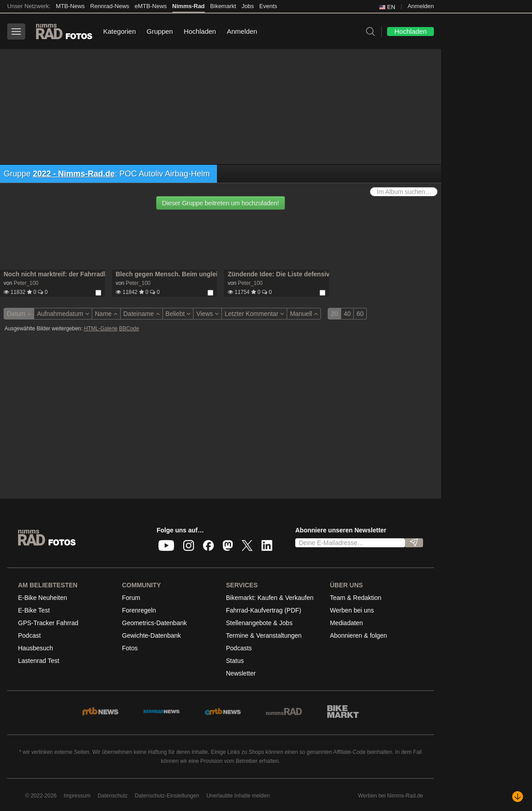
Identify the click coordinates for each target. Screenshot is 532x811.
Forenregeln (139, 610)
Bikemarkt (223, 6)
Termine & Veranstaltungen (264, 635)
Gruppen (160, 31)
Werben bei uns (352, 610)
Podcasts (239, 648)
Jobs (248, 6)
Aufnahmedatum (63, 314)
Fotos (130, 648)
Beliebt (178, 314)
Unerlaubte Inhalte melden (238, 796)
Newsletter (241, 673)
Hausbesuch (36, 648)
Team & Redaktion (356, 598)
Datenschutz (113, 796)
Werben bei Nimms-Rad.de (391, 796)
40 (347, 314)
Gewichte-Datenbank (151, 635)
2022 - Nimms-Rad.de (74, 174)
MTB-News (70, 6)
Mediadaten (346, 623)
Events (268, 6)
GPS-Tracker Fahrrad (48, 623)
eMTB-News (151, 6)
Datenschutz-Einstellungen (167, 796)
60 (360, 314)
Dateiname (142, 314)
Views (207, 314)
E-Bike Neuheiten (43, 598)
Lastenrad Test (39, 661)
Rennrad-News (110, 6)
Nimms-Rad (189, 6)
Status (235, 661)
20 (334, 314)
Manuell (304, 314)
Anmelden (421, 6)
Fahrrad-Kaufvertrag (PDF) (264, 610)
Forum (131, 598)
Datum (19, 314)
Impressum (77, 796)
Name (106, 314)
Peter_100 (26, 283)
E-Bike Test (34, 610)
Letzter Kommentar (254, 314)
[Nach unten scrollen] (518, 797)
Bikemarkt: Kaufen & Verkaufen (270, 598)
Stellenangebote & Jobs (259, 623)
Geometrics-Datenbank (154, 623)
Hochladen (200, 31)
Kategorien (119, 31)
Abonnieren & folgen (358, 635)
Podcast (29, 635)
